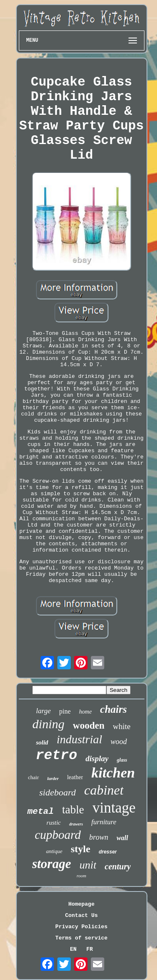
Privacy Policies (81, 927)
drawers (76, 824)
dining (48, 724)
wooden (89, 726)
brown (99, 837)
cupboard (58, 835)
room (81, 876)
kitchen (113, 773)
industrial (79, 739)
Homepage (81, 904)
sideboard (58, 792)
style (81, 849)
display (97, 758)
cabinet (104, 790)
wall (122, 838)
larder (53, 778)
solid (42, 742)
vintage (114, 808)
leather (75, 777)
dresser (108, 852)
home (85, 712)
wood (119, 742)
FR (90, 949)
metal (40, 812)
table (73, 810)
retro (56, 756)
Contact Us (81, 915)
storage (52, 864)
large (43, 711)
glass (122, 760)
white (121, 726)
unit (88, 865)
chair (33, 777)
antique (54, 851)
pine (65, 711)
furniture (104, 822)
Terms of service (81, 938)
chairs (113, 709)
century (118, 866)
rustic (54, 823)
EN (73, 949)
